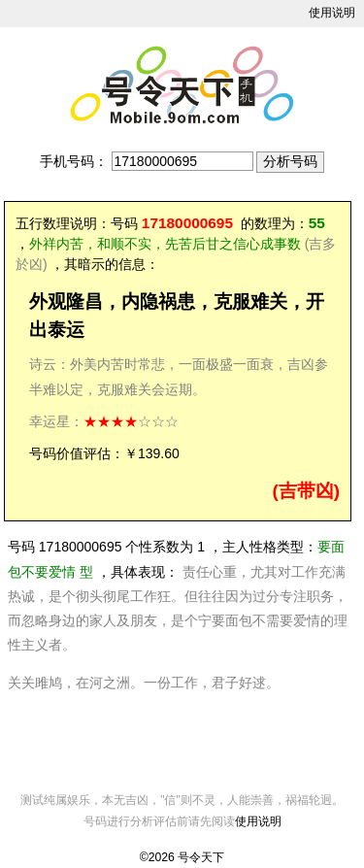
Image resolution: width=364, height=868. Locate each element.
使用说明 (332, 13)
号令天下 (201, 857)
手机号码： (74, 161)
